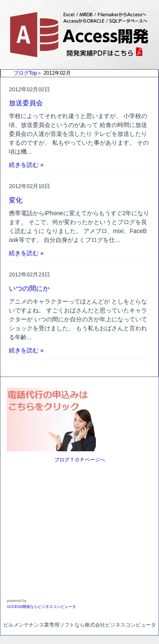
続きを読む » (26, 165)
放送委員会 (26, 103)
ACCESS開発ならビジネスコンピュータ (41, 607)
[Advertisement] (60, 524)
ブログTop (25, 73)
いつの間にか (29, 288)
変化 (16, 200)
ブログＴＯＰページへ (80, 460)
